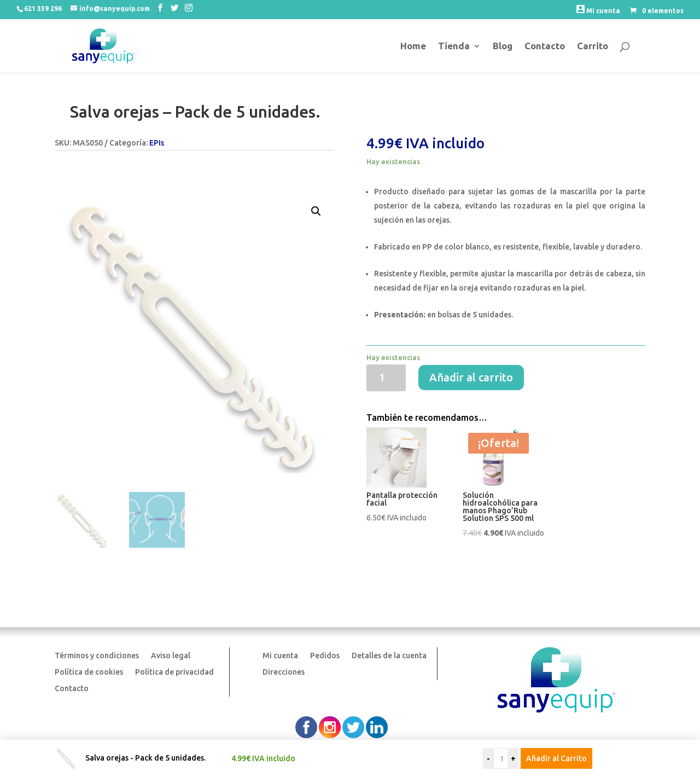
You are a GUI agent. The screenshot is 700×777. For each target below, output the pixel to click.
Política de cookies (89, 672)
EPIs (157, 143)
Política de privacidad (174, 672)
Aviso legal (171, 656)
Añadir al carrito (471, 377)
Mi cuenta (598, 10)
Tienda (454, 47)
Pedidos (325, 656)
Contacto (545, 47)
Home (413, 47)
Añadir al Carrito (556, 758)
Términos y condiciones (97, 656)
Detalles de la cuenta (389, 656)
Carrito (593, 47)
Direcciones (284, 672)
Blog (503, 47)
